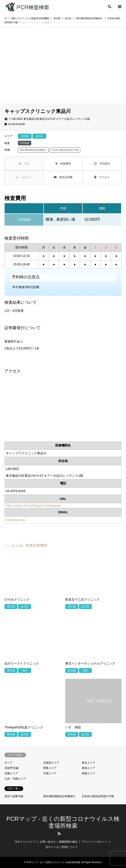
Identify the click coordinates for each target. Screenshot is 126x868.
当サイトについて (25, 842)
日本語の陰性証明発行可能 (98, 796)
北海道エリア (51, 763)
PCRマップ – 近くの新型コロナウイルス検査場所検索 (53, 862)
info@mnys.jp (15, 520)
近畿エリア (11, 773)
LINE (67, 833)
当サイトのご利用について (62, 847)
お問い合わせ (48, 842)
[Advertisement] (63, 70)
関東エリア (50, 768)
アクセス (102, 177)
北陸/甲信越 (12, 768)
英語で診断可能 (14, 796)
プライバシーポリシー (94, 842)
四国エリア (88, 773)
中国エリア (50, 773)
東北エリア (88, 763)
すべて (8, 763)
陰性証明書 (63, 177)
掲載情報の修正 (68, 842)
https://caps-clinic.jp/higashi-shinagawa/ (33, 505)
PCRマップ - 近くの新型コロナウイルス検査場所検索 (63, 822)
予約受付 (102, 164)
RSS (59, 833)
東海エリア (88, 768)
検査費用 (63, 164)
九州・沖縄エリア (15, 779)
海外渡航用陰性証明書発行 (59, 796)
